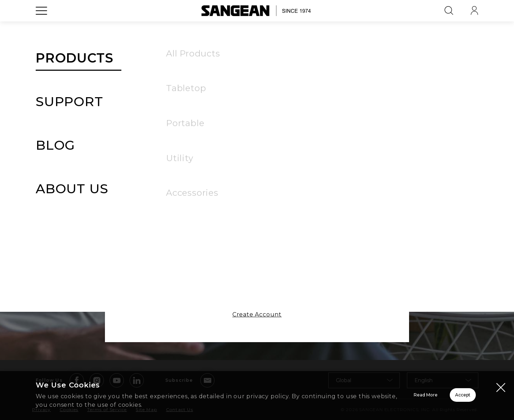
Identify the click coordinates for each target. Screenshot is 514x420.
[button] (335, 153)
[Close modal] (501, 388)
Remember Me (205, 173)
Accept (437, 396)
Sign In (257, 202)
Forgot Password (311, 174)
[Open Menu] (41, 27)
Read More (336, 396)
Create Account (257, 320)
